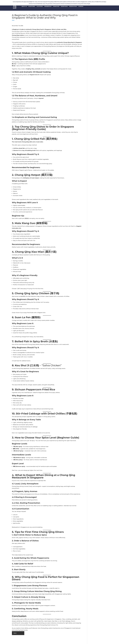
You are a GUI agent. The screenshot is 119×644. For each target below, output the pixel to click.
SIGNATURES (32, 7)
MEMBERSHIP (48, 7)
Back (15, 633)
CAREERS (81, 7)
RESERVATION (73, 7)
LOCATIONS (40, 7)
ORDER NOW (64, 7)
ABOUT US (24, 7)
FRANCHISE (56, 7)
